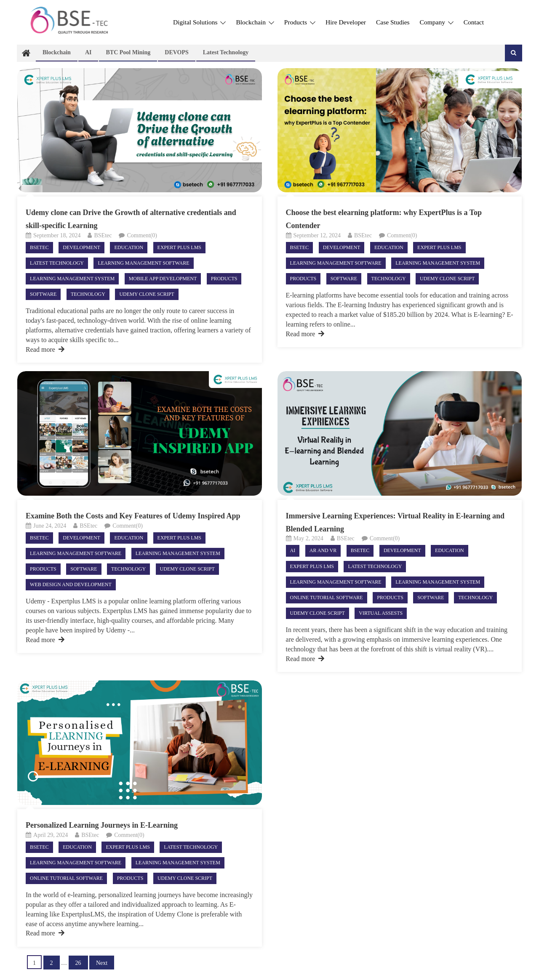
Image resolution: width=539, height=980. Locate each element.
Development (81, 247)
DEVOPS (177, 52)
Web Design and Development (71, 584)
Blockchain (255, 22)
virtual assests (381, 613)
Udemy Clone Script (147, 294)
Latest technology (226, 52)
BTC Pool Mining (128, 52)
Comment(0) (142, 235)
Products (300, 22)
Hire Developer (346, 22)
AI (88, 52)
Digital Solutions (199, 22)
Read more (45, 349)
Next (102, 963)
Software (43, 294)
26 (78, 963)
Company (437, 22)
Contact (474, 22)
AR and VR (323, 550)
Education (129, 247)
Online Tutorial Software (327, 598)
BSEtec (103, 235)
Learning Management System (72, 279)
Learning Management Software (143, 263)
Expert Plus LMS (179, 247)
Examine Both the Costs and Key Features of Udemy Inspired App (133, 516)
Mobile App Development (163, 279)
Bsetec (39, 247)
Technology (88, 294)
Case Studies (393, 22)
